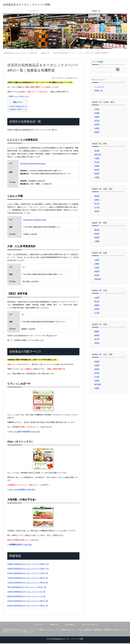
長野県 (97, 201)
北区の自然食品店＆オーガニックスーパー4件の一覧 (27, 588)
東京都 (97, 151)
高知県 (97, 344)
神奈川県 (98, 155)
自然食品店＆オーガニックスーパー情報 (37, 4)
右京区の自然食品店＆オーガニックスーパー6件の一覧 (28, 602)
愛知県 (97, 231)
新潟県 (97, 197)
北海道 (97, 110)
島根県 (97, 310)
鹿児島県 (98, 385)
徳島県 (97, 336)
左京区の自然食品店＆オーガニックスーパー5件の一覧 (28, 606)
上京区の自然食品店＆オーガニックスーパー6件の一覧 (28, 583)
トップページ (34, 12)
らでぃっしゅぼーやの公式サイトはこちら (24, 432)
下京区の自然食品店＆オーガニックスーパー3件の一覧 (28, 579)
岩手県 (97, 121)
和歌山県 (98, 280)
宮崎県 (97, 381)
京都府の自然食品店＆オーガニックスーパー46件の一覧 (28, 565)
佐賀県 (97, 366)
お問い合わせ (70, 625)
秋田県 (97, 125)
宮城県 (97, 114)
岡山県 (97, 302)
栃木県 (97, 170)
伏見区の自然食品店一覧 (18, 107)
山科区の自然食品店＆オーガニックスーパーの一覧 (26, 592)
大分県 (97, 377)
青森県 (97, 118)
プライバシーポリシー (90, 625)
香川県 (97, 340)
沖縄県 (97, 389)
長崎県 (97, 370)
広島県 (97, 298)
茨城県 (97, 167)
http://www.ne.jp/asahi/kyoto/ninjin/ (33, 164)
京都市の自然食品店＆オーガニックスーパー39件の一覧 (28, 569)
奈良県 (97, 276)
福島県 (97, 133)
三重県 (97, 242)
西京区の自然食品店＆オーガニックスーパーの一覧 (26, 597)
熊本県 (97, 374)
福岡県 (97, 362)
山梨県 (97, 178)
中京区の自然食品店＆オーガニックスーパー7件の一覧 (28, 574)
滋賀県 (97, 272)
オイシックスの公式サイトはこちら (22, 490)
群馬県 (97, 174)
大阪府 (97, 261)
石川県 (97, 208)
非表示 (19, 103)
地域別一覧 (96, 12)
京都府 (97, 264)
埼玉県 (97, 163)
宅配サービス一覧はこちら (19, 97)
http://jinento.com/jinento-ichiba (35, 220)
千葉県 (97, 159)
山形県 (97, 129)
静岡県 (97, 238)
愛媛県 (97, 332)
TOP (20, 54)
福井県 (97, 212)
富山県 (97, 204)
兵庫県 (97, 268)
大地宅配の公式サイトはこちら (20, 545)
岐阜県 (97, 234)
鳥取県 (97, 306)
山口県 (97, 314)
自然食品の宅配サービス (18, 110)
